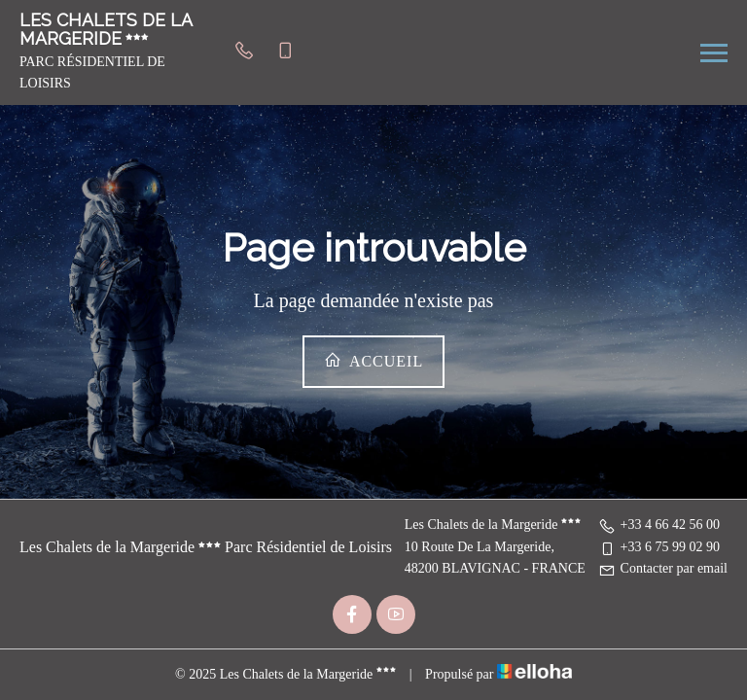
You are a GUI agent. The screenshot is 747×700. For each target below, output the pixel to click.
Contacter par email (663, 568)
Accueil (373, 360)
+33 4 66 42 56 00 (659, 525)
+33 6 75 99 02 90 (659, 547)
